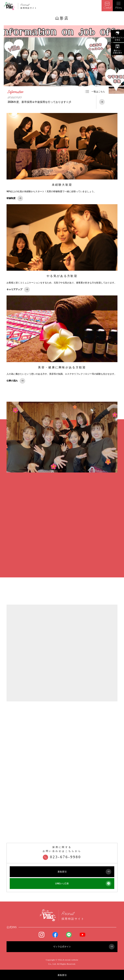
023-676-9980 (62, 857)
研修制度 (15, 198)
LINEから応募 (83, 884)
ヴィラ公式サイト (84, 947)
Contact (107, 6)
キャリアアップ (18, 290)
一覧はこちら (95, 92)
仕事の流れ (16, 381)
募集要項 (62, 975)
